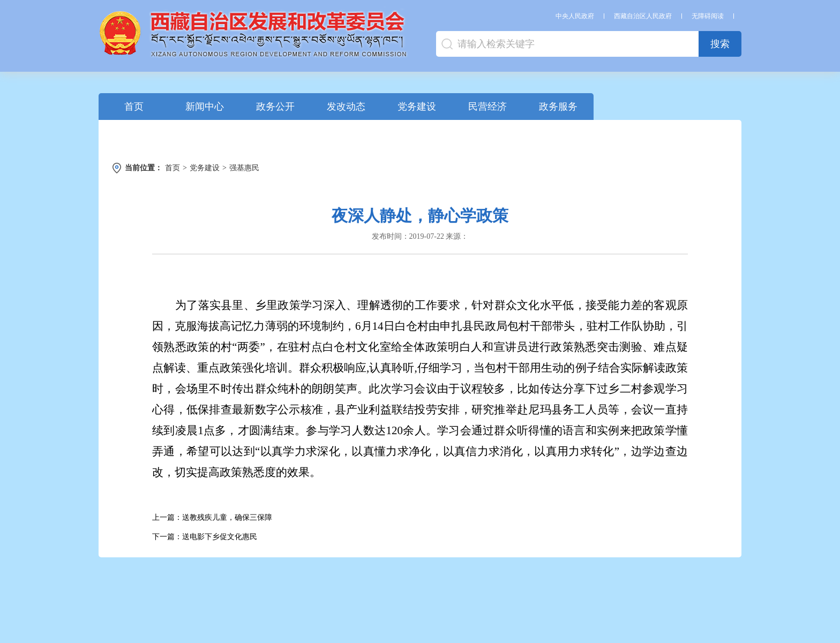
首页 (134, 107)
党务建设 (417, 107)
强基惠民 (244, 168)
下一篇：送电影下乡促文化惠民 (205, 537)
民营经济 (487, 107)
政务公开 (275, 107)
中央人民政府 (575, 16)
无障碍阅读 (708, 16)
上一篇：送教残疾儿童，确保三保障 (212, 517)
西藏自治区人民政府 (643, 16)
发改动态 (346, 107)
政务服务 (558, 107)
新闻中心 (205, 107)
